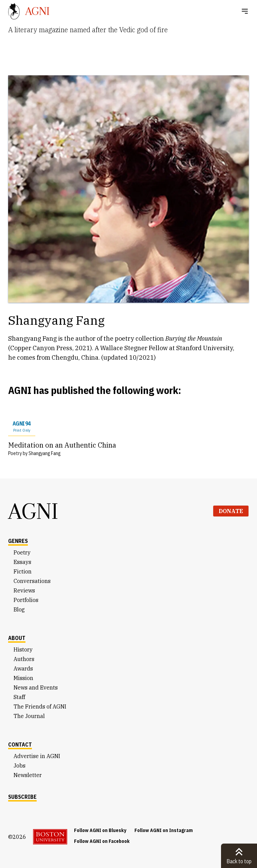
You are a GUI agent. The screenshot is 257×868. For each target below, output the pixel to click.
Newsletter (28, 775)
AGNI (33, 511)
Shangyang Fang (44, 453)
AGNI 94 (22, 427)
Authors (24, 659)
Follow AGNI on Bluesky (100, 830)
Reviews (24, 590)
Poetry (22, 552)
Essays (22, 562)
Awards (23, 668)
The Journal (29, 716)
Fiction (23, 571)
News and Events (36, 687)
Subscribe (22, 797)
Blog (19, 609)
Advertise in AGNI (37, 756)
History (23, 649)
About (17, 638)
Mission (23, 678)
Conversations (32, 581)
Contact (20, 744)
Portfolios (26, 600)
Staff (19, 697)
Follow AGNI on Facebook (102, 841)
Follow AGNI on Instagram (164, 830)
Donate (231, 511)
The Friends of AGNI (40, 706)
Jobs (20, 766)
